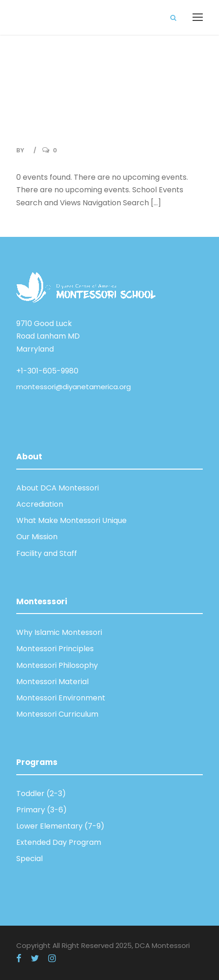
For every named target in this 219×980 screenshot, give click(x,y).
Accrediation (40, 504)
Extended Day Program (59, 842)
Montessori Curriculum (57, 714)
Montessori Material (52, 682)
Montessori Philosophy (57, 665)
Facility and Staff (47, 553)
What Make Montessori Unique (71, 520)
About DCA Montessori (58, 488)
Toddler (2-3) (41, 794)
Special (29, 859)
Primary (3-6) (42, 810)
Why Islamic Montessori (59, 632)
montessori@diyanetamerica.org (74, 387)
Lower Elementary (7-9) (60, 826)
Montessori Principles (55, 649)
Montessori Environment (61, 698)
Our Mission (37, 537)
